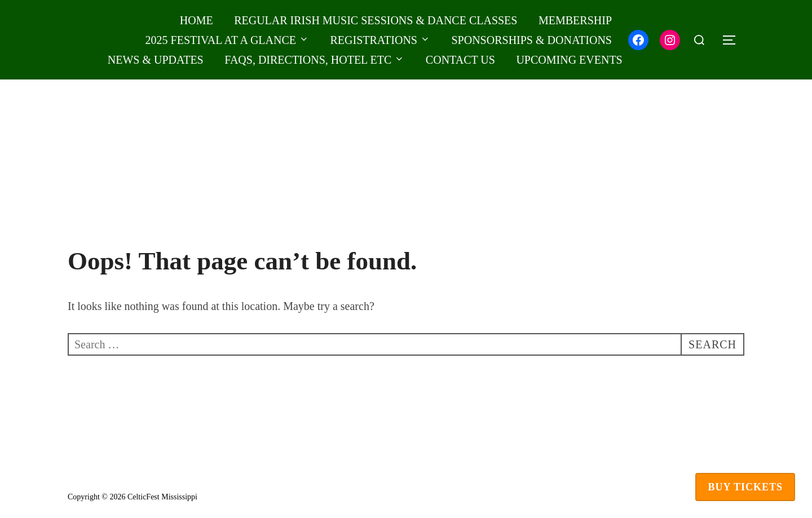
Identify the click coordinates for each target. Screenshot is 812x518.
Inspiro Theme (674, 497)
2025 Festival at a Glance (227, 40)
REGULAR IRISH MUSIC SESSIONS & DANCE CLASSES (376, 20)
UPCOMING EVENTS (569, 60)
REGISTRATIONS (380, 40)
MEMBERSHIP (575, 20)
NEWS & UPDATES (156, 60)
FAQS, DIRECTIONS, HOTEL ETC (314, 60)
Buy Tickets (745, 487)
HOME (197, 20)
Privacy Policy (91, 484)
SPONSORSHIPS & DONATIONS (531, 40)
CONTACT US (460, 60)
